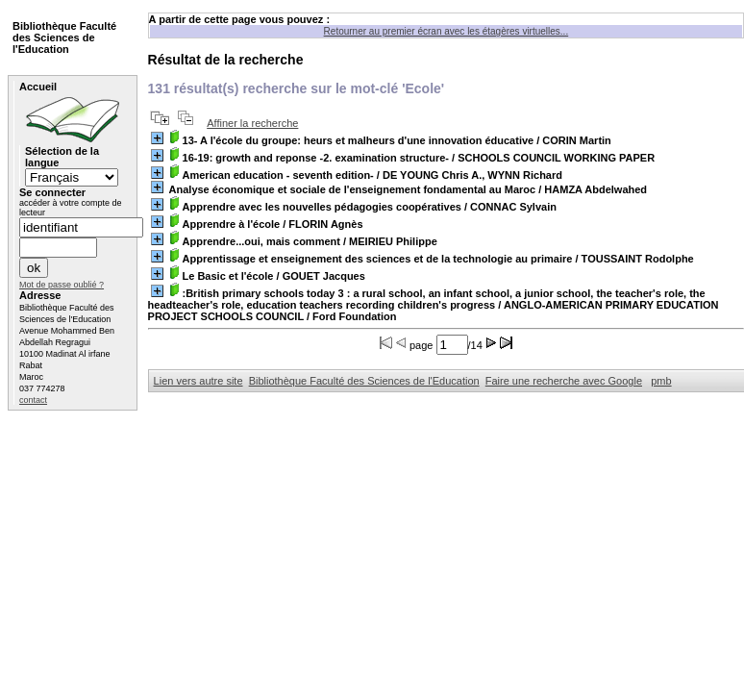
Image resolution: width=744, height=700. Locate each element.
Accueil (38, 87)
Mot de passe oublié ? (62, 285)
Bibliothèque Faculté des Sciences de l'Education (364, 381)
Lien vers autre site (198, 381)
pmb (661, 381)
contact (33, 400)
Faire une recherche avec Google (564, 381)
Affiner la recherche (252, 123)
